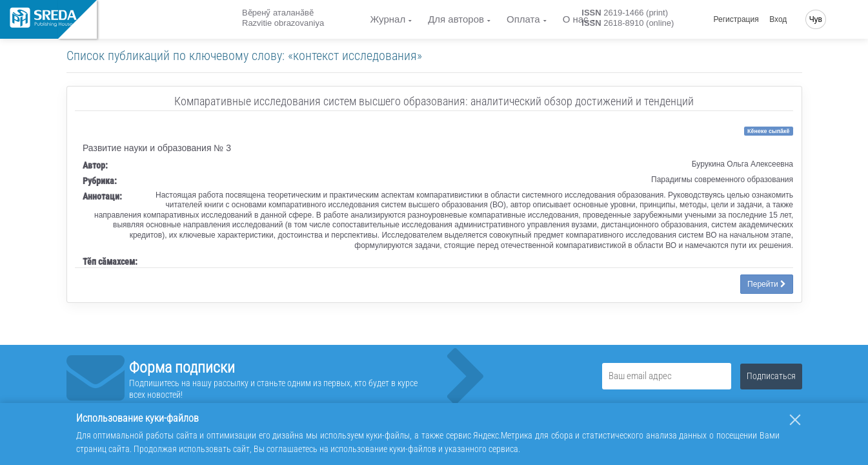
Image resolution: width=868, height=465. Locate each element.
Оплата (523, 19)
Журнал (388, 19)
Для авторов (456, 19)
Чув (816, 19)
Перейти (767, 284)
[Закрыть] (795, 420)
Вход (778, 19)
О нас (576, 19)
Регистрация (736, 19)
